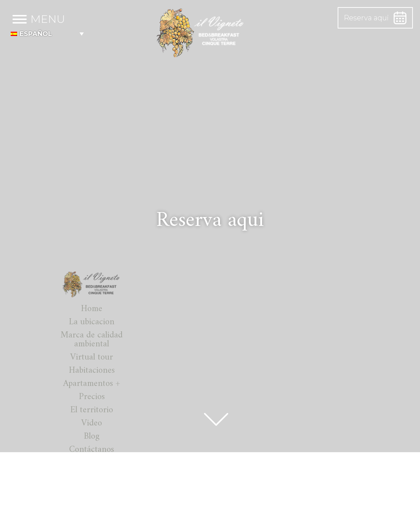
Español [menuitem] (36, 34)
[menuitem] (47, 34)
